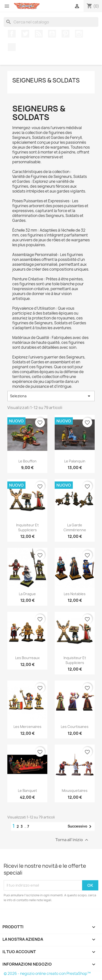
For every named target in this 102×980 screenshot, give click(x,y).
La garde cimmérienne (75, 527)
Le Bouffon (27, 461)
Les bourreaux (27, 658)
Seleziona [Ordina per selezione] (51, 396)
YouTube (52, 34)
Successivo (80, 827)
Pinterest (65, 34)
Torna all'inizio (72, 840)
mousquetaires (75, 791)
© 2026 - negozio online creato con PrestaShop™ (47, 974)
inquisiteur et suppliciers (27, 527)
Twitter (25, 34)
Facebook (12, 34)
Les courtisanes (75, 727)
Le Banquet (27, 791)
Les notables (75, 594)
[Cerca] (51, 22)
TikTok (12, 47)
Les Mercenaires (27, 727)
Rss (39, 34)
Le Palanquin (75, 461)
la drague (27, 594)
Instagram (79, 34)
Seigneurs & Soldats (46, 80)
